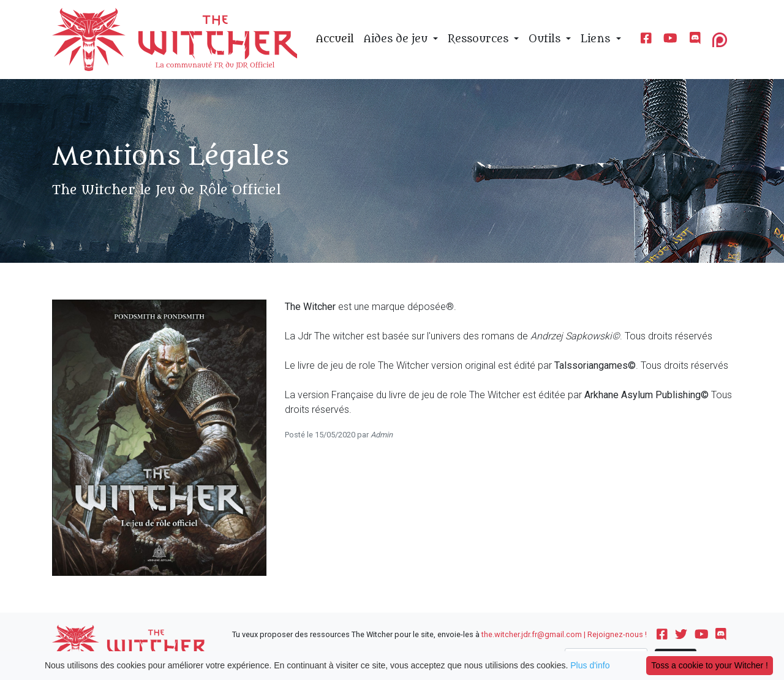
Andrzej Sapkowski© (575, 336)
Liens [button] (597, 39)
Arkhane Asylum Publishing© (646, 395)
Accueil (335, 39)
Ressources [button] (480, 39)
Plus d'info (590, 665)
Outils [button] (546, 39)
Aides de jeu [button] (397, 39)
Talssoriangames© (595, 365)
